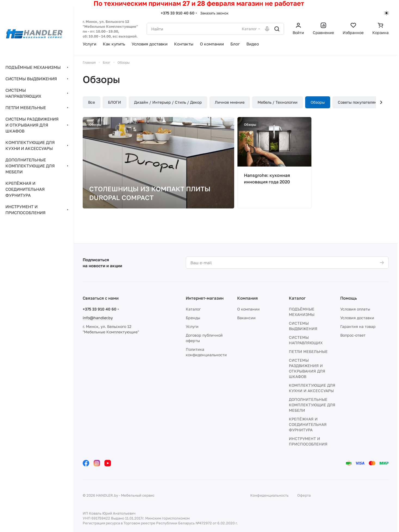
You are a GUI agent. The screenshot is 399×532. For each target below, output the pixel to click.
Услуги (192, 326)
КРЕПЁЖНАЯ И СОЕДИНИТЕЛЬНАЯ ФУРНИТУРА (308, 424)
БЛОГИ (115, 102)
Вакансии (246, 318)
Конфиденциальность (269, 495)
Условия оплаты (355, 309)
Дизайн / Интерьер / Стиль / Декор (168, 102)
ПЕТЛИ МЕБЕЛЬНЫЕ (308, 351)
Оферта (304, 495)
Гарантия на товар (358, 326)
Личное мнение (230, 102)
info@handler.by (98, 318)
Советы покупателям (357, 102)
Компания (248, 298)
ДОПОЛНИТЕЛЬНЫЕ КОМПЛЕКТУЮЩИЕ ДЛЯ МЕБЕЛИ (312, 405)
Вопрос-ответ (353, 335)
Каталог (193, 309)
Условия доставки (357, 318)
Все (92, 102)
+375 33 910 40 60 (178, 13)
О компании (248, 309)
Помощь (349, 298)
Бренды (193, 318)
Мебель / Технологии (278, 102)
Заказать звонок (214, 13)
